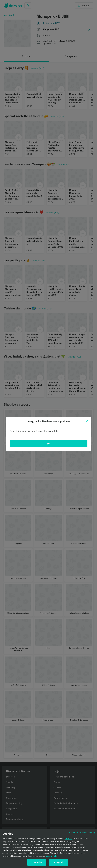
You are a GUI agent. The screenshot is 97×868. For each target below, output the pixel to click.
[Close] (87, 421)
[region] (48, 848)
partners (68, 839)
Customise (37, 862)
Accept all (58, 862)
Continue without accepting (81, 833)
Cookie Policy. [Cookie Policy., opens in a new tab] (53, 856)
